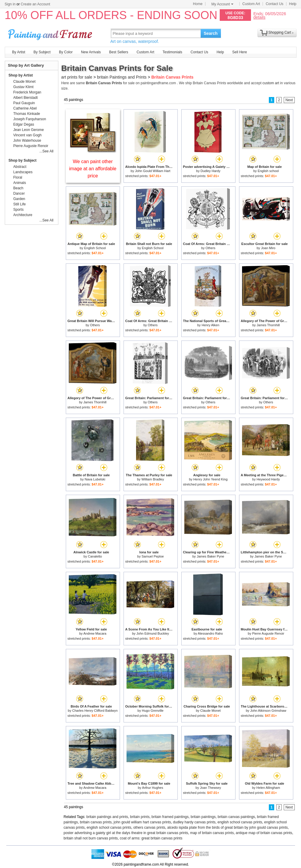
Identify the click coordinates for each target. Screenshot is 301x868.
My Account (222, 4)
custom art (271, 83)
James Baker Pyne (210, 556)
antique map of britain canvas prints (264, 833)
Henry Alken (210, 325)
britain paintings (203, 817)
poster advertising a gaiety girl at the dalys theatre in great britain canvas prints (126, 833)
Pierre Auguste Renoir (268, 633)
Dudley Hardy (211, 171)
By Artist (19, 52)
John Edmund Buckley (153, 633)
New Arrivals (91, 52)
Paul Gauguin (24, 103)
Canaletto (95, 556)
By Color (66, 52)
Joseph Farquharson (30, 119)
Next (289, 100)
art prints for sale (77, 77)
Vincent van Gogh (28, 135)
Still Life (20, 204)
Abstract (20, 167)
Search (211, 33)
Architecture (23, 215)
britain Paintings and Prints (122, 77)
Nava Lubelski (95, 479)
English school (268, 171)
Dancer (19, 193)
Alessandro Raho (210, 633)
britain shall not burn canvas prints (91, 838)
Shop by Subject (23, 160)
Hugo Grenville (153, 711)
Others (210, 248)
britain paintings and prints (107, 817)
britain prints (140, 817)
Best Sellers (119, 52)
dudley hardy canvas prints (194, 822)
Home (198, 4)
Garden (19, 199)
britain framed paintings (170, 817)
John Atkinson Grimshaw (268, 711)
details (259, 17)
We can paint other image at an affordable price (93, 169)
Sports (19, 210)
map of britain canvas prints (212, 833)
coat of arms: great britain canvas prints (151, 838)
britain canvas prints (96, 822)
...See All (46, 151)
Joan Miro (268, 248)
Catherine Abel (25, 108)
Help (293, 4)
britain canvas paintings (236, 817)
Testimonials (172, 52)
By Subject (42, 52)
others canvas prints (149, 828)
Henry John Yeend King (210, 479)
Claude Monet (211, 711)
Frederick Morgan (27, 92)
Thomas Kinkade (27, 114)
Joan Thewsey (210, 788)
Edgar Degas (24, 124)
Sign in (10, 4)
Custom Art (251, 4)
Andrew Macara (95, 633)
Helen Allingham (268, 788)
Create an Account (36, 4)
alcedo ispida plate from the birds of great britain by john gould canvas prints (228, 828)
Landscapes (23, 172)
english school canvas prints (240, 822)
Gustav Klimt (24, 87)
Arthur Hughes (153, 788)
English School (95, 248)
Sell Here (240, 52)
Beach (18, 188)
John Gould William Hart (153, 171)
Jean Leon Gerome (29, 130)
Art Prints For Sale (51, 33)
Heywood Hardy (268, 479)
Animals (20, 183)
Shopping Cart (280, 32)
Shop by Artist (21, 75)
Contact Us (274, 4)
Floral (18, 177)
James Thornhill (268, 325)
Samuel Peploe (153, 556)
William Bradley (153, 479)
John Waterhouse (27, 140)
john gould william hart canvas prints (142, 822)
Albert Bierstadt (26, 98)
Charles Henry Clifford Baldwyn (95, 711)
